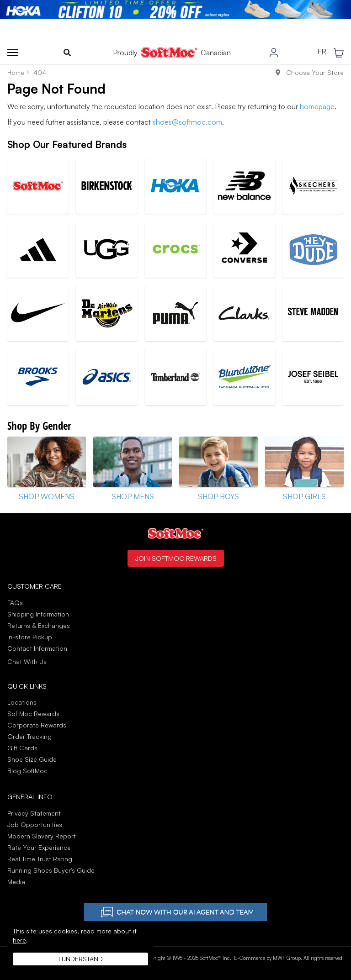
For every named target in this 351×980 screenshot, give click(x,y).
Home (16, 72)
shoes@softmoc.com (187, 122)
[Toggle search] (67, 53)
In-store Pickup (30, 637)
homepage (317, 106)
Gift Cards (22, 748)
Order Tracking (29, 736)
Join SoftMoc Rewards (176, 558)
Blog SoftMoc (27, 771)
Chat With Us (27, 662)
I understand (81, 959)
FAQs (15, 603)
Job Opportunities (35, 825)
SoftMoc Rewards (33, 714)
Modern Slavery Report (42, 836)
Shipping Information (38, 614)
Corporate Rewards (37, 725)
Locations (22, 702)
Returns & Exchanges (39, 625)
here (19, 940)
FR (322, 52)
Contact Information (37, 648)
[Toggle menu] (13, 53)
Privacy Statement (34, 813)
